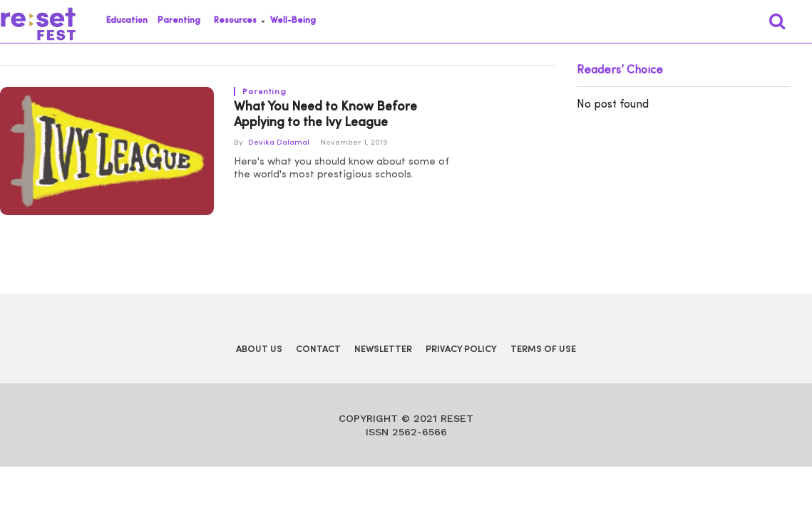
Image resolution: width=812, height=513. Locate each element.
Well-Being (293, 21)
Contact (318, 349)
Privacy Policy (461, 349)
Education (127, 21)
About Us (259, 349)
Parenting (179, 21)
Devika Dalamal (279, 143)
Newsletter (383, 349)
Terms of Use (543, 349)
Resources (235, 21)
